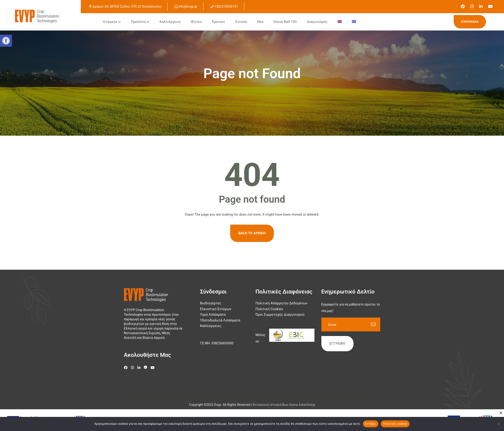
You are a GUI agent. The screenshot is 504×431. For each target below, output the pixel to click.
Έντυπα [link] (241, 22)
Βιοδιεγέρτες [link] (211, 303)
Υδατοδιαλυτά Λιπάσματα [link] (220, 320)
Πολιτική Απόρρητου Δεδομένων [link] (282, 303)
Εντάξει (371, 424)
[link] (463, 6)
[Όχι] (498, 424)
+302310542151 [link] (224, 6)
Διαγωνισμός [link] (317, 22)
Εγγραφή (337, 344)
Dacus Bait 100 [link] (285, 22)
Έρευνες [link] (219, 22)
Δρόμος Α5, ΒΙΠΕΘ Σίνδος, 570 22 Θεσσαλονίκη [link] (125, 6)
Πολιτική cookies (395, 424)
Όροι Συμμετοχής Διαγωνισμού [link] (280, 315)
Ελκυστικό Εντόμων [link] (216, 309)
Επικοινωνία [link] (470, 22)
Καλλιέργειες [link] (170, 22)
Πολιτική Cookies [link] (269, 309)
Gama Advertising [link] (302, 405)
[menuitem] (340, 22)
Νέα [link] (260, 22)
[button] (6, 41)
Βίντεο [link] (196, 22)
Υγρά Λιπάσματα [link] (213, 315)
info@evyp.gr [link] (186, 6)
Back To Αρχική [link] (252, 233)
